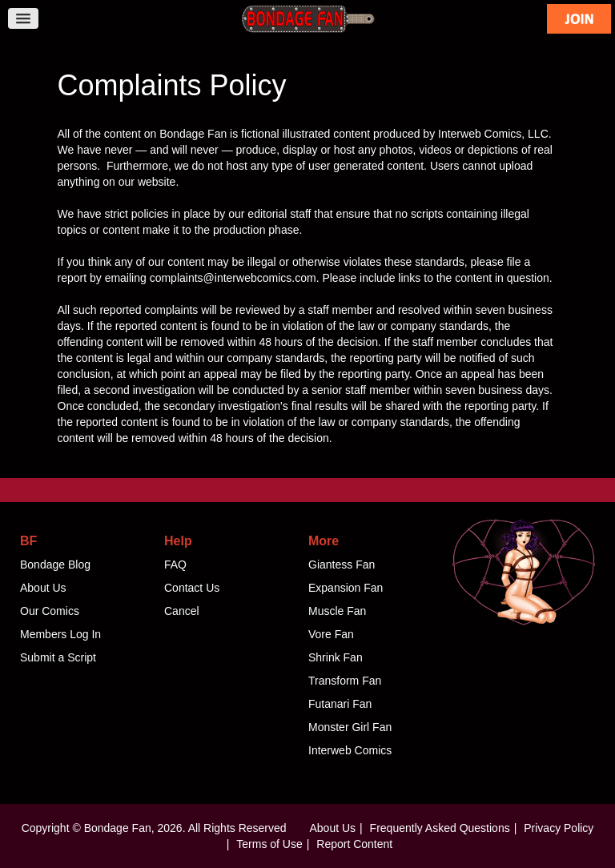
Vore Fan (331, 634)
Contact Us (192, 588)
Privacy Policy (559, 828)
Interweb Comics (350, 750)
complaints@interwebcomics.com (233, 278)
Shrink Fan (336, 657)
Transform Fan (345, 681)
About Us (43, 588)
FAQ (175, 565)
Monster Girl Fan (350, 727)
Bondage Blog (55, 565)
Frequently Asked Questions (440, 828)
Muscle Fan (337, 611)
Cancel (182, 611)
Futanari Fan (340, 704)
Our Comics (50, 611)
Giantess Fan (342, 565)
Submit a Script (58, 657)
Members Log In (60, 634)
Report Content (354, 844)
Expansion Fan (346, 588)
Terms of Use (269, 844)
